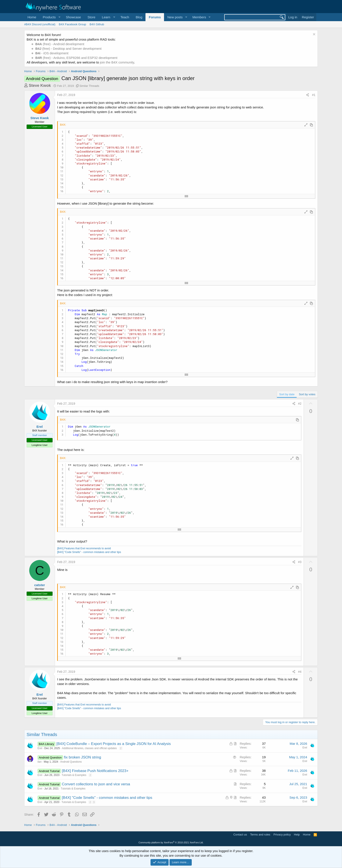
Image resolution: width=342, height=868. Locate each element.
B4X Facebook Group (73, 24)
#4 (300, 672)
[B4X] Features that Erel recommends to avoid (84, 548)
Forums (155, 17)
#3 (300, 562)
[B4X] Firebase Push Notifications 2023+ (95, 771)
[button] (51, 17)
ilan (40, 762)
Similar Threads (89, 86)
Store (91, 17)
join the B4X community (117, 62)
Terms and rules (260, 835)
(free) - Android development (60, 44)
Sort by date (287, 394)
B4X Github (97, 24)
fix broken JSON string (82, 757)
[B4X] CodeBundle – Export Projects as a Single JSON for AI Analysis (114, 744)
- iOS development (52, 53)
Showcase (73, 17)
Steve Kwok (40, 86)
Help (297, 835)
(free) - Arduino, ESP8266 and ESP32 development (76, 58)
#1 (314, 95)
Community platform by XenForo (171, 842)
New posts (175, 17)
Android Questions (71, 762)
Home (32, 17)
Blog (139, 17)
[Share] (308, 95)
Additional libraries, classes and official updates (89, 748)
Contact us (240, 835)
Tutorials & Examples (74, 775)
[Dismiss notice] (314, 35)
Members (199, 17)
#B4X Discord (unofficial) (40, 24)
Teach (125, 17)
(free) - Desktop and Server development (68, 49)
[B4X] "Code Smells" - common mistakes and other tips (89, 552)
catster (40, 585)
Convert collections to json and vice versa (96, 784)
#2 (300, 404)
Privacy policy (282, 835)
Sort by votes (307, 394)
